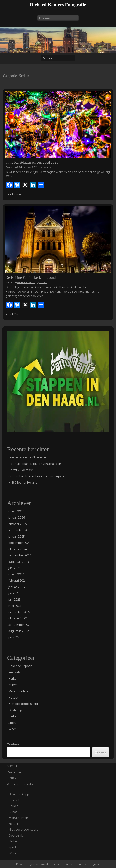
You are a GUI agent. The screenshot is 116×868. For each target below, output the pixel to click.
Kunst (12, 685)
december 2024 (19, 543)
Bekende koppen (20, 666)
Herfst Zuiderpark (21, 470)
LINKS (11, 778)
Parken (13, 716)
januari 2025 (17, 537)
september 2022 (20, 625)
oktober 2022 (18, 618)
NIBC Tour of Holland (23, 483)
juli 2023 (14, 593)
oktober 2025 (17, 524)
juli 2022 (14, 637)
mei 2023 (15, 606)
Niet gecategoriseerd (23, 704)
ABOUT (12, 766)
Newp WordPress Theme (48, 864)
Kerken (13, 679)
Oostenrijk (15, 710)
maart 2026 (16, 511)
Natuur (13, 698)
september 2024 (20, 555)
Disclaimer (14, 772)
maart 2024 (16, 574)
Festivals (14, 672)
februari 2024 (17, 581)
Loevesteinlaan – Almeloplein (28, 457)
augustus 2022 (19, 631)
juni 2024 (15, 568)
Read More (13, 194)
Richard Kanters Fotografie (58, 5)
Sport (12, 723)
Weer (12, 729)
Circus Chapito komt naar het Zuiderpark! (37, 476)
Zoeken (13, 744)
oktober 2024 (18, 549)
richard (47, 167)
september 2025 (20, 530)
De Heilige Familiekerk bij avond (31, 277)
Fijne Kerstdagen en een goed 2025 (32, 162)
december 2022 (19, 612)
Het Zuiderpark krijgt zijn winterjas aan (35, 464)
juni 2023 (15, 600)
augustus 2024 (19, 562)
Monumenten (18, 691)
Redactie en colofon (21, 784)
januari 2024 (17, 587)
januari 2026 (17, 518)
